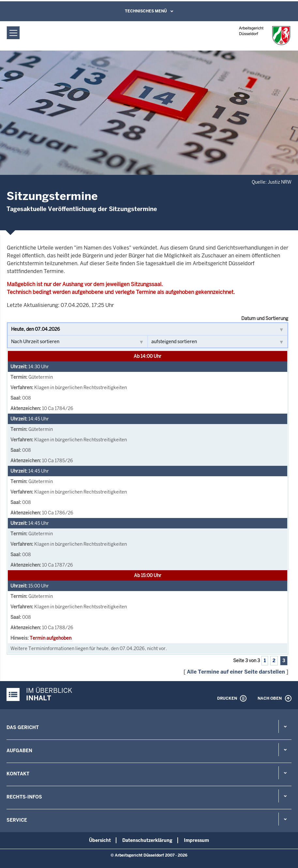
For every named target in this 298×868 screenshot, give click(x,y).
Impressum (196, 840)
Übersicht (100, 840)
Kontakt (18, 774)
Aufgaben (19, 751)
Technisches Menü (146, 11)
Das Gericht (23, 727)
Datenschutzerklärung (147, 840)
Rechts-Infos (24, 797)
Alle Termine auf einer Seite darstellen (236, 672)
